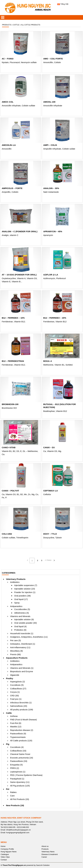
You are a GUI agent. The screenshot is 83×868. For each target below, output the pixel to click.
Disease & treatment (50, 854)
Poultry (10, 678)
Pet (8, 789)
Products (45, 849)
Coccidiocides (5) (22, 609)
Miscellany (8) (17, 651)
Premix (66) (15, 654)
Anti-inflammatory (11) (20, 647)
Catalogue (5, 854)
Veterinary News (48, 852)
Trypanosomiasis (18, 737)
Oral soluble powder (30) (25, 623)
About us (45, 846)
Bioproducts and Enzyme (22, 671)
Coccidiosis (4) (17, 747)
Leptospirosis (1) (18, 772)
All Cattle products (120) (21, 741)
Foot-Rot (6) (16, 723)
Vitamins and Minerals (20, 616)
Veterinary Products (16, 579)
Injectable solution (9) (24, 619)
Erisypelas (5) (16, 765)
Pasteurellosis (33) (19, 761)
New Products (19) (15, 805)
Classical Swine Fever (20, 754)
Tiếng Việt (63, 4)
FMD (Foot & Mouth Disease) (23, 720)
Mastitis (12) (16, 727)
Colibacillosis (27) (18, 689)
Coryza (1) (15, 692)
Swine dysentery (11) (20, 782)
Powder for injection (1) (25, 592)
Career (44, 857)
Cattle (9, 713)
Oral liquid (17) (21, 599)
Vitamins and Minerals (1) (22, 668)
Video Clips (5, 857)
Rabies (13, 792)
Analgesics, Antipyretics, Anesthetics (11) (29, 637)
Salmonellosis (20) (19, 706)
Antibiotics (15, 582)
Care (12, 796)
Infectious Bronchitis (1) (21, 703)
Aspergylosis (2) (18, 682)
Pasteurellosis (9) (18, 734)
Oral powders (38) (22, 596)
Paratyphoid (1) (17, 779)
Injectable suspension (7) (26, 585)
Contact (4, 860)
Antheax (14, 716)
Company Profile (7, 849)
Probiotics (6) (20, 630)
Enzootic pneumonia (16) (22, 758)
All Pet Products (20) (20, 799)
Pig (8, 744)
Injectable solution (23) (25, 589)
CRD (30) (14, 696)
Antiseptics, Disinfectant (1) (23, 644)
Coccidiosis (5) (17, 685)
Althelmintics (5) (22, 613)
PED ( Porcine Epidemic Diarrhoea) (26, 775)
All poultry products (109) (22, 710)
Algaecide (15, 675)
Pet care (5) (15, 640)
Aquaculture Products (17, 658)
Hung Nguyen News (9, 852)
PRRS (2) (15, 768)
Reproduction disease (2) (22, 730)
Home (3, 846)
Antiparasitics (16, 606)
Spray (17, 603)
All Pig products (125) (20, 786)
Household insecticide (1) (22, 633)
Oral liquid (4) (20, 626)
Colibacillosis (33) (18, 751)
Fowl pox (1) (16, 699)
